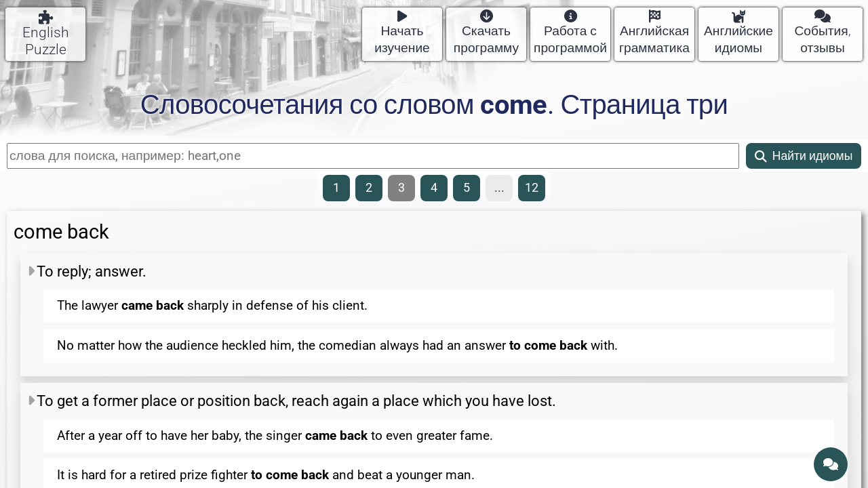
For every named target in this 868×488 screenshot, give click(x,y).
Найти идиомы (804, 156)
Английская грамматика (654, 33)
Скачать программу (486, 33)
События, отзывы (822, 33)
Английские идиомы (738, 33)
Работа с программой (570, 33)
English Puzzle (46, 34)
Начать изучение (402, 33)
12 (532, 188)
